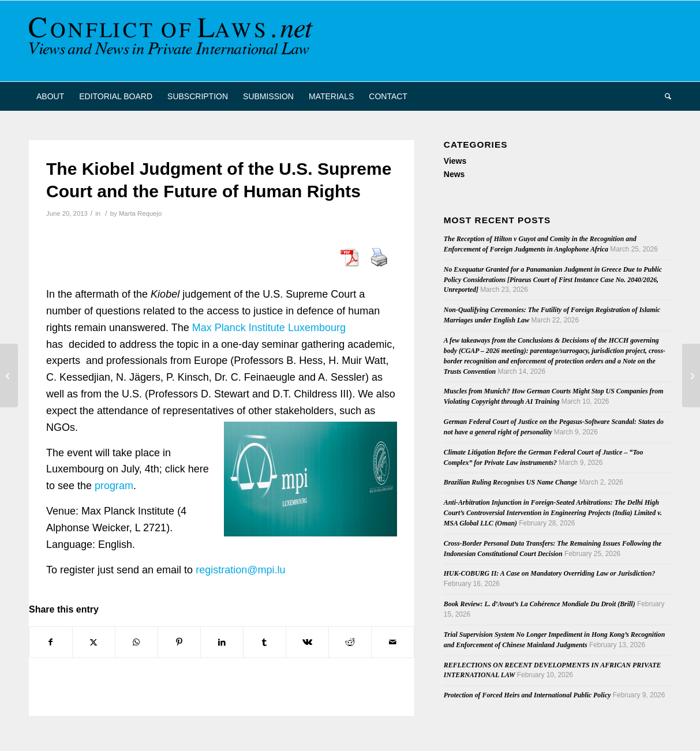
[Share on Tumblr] (265, 642)
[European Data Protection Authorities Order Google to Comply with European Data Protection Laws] (691, 375)
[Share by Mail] (393, 642)
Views (455, 161)
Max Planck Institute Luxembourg (269, 328)
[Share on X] (94, 642)
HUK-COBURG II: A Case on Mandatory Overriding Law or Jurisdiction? (550, 573)
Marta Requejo (140, 213)
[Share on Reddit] (350, 642)
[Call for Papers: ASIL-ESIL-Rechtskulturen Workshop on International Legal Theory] (9, 375)
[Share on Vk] (307, 642)
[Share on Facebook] (51, 642)
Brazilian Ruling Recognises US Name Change (511, 482)
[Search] (664, 96)
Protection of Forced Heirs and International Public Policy (527, 695)
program (114, 486)
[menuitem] (50, 96)
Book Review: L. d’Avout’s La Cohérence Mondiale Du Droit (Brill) (540, 604)
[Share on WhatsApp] (136, 642)
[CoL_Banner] (173, 41)
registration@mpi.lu (240, 570)
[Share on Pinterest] (179, 642)
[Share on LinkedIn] (222, 642)
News (454, 174)
